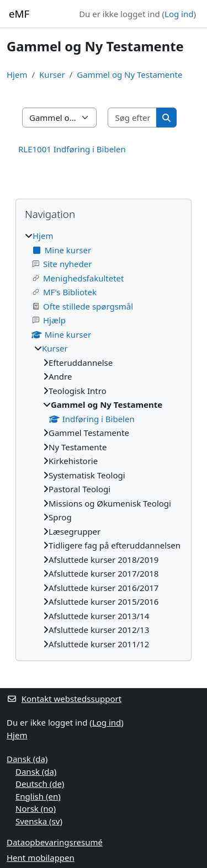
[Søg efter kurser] (132, 118)
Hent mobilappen (41, 858)
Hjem (17, 74)
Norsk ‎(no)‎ (36, 808)
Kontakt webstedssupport (64, 699)
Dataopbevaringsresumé (55, 842)
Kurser (52, 74)
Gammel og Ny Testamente (129, 74)
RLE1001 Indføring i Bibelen (72, 149)
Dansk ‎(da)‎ (27, 759)
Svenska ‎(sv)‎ (39, 821)
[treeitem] (104, 440)
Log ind (179, 14)
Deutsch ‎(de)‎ (40, 784)
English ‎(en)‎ (38, 796)
